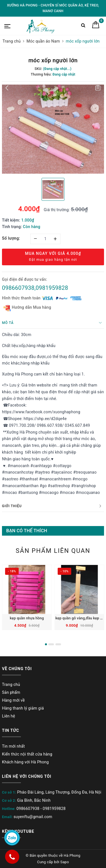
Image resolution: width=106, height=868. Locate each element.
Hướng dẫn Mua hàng (27, 308)
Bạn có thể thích (27, 531)
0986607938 (28, 809)
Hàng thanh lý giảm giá (23, 708)
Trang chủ (11, 684)
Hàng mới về (13, 700)
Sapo (65, 862)
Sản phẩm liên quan (53, 551)
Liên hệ (8, 716)
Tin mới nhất (13, 746)
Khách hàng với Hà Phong (25, 762)
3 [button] (58, 644)
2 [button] (51, 644)
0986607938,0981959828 (35, 288)
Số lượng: (11, 238)
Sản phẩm (11, 692)
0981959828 (54, 809)
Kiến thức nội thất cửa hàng (27, 754)
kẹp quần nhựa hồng (27, 618)
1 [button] (46, 644)
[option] (53, 129)
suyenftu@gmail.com (33, 817)
